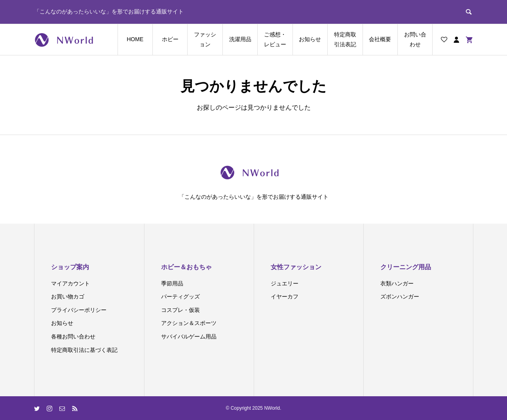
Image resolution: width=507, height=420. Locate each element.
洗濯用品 (240, 39)
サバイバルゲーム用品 (189, 336)
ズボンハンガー (400, 296)
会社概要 (380, 39)
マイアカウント (70, 283)
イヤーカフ (285, 296)
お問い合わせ (415, 39)
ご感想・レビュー (275, 39)
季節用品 (172, 283)
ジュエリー (285, 283)
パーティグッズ (180, 296)
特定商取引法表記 (345, 39)
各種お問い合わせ (73, 336)
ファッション (205, 39)
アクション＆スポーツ (189, 323)
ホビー (170, 39)
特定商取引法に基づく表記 (84, 350)
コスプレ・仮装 (180, 310)
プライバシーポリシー (79, 310)
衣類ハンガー (397, 283)
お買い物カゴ (68, 296)
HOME (135, 39)
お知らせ (310, 39)
